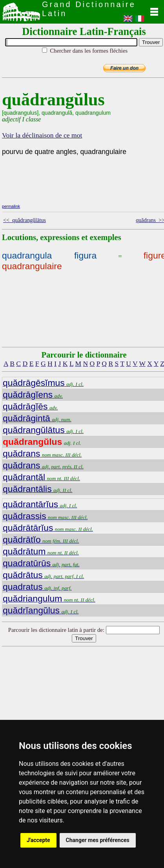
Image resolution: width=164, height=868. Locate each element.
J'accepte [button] (38, 840)
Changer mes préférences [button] (98, 840)
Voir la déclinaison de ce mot (42, 135)
